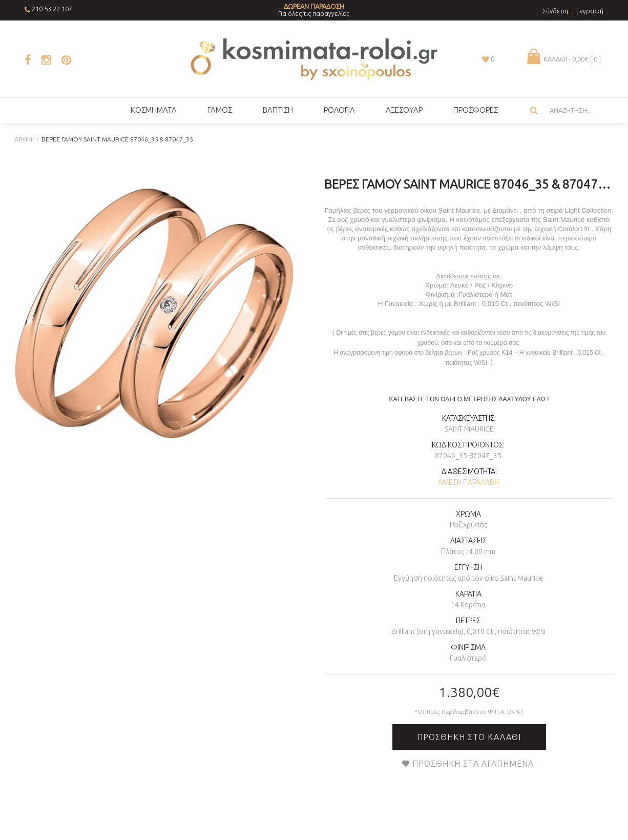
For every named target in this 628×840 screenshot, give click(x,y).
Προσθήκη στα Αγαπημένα (473, 764)
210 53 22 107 (52, 9)
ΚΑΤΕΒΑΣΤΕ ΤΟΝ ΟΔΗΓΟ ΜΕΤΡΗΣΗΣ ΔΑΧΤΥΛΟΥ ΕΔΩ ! (469, 399)
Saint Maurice (469, 429)
